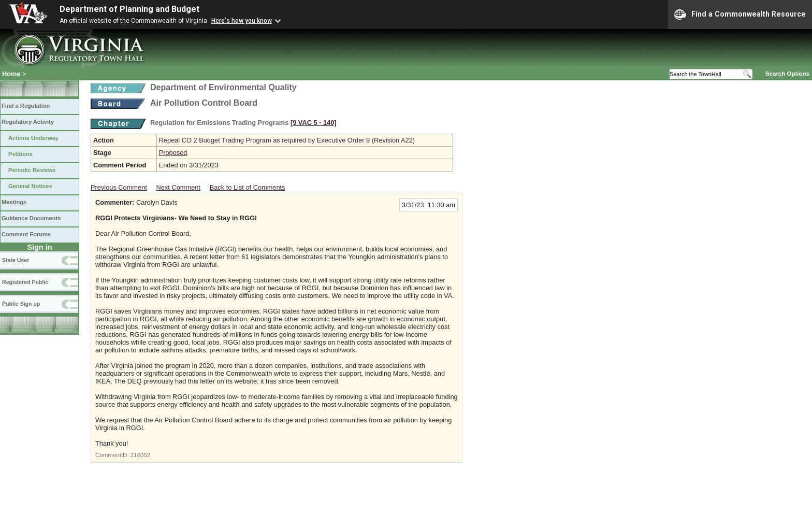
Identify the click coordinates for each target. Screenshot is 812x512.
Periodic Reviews (32, 170)
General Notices (30, 186)
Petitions (20, 154)
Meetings (14, 202)
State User (16, 260)
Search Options (787, 74)
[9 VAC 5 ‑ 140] (314, 123)
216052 (140, 455)
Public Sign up (21, 304)
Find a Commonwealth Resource (740, 15)
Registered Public (25, 282)
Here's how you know (242, 21)
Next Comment (178, 187)
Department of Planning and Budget (129, 9)
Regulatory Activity (28, 122)
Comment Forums (26, 234)
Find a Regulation (26, 106)
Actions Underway (33, 138)
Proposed (173, 153)
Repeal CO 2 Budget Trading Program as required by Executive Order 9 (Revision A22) (287, 140)
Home (11, 74)
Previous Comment (119, 187)
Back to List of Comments (248, 187)
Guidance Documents (31, 218)
